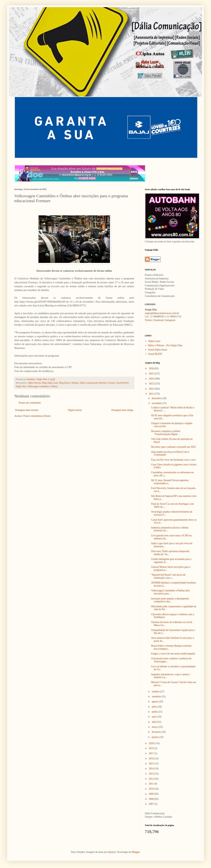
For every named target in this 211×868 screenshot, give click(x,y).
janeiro (155, 737)
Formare (111, 383)
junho (155, 712)
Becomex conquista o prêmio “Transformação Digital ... (166, 433)
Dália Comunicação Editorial (93, 383)
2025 (152, 374)
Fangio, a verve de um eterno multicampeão (173, 654)
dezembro (157, 398)
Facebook (159, 320)
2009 (152, 794)
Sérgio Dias (21, 386)
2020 (152, 743)
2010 (152, 789)
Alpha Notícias (34, 383)
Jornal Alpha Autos (158, 350)
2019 (152, 748)
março (155, 727)
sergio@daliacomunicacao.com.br (162, 313)
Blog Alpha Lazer (50, 383)
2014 (152, 769)
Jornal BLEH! (123, 383)
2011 (152, 784)
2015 (152, 764)
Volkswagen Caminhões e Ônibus (42, 386)
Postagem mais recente (27, 410)
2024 (152, 379)
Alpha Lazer (154, 341)
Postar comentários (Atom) (37, 416)
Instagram (170, 320)
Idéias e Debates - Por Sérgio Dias (165, 345)
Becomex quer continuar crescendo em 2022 (173, 447)
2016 (152, 759)
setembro (157, 697)
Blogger (136, 852)
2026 (152, 368)
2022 (152, 389)
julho (154, 707)
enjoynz (112, 852)
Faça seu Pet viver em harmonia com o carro (173, 460)
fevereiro (156, 732)
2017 (152, 753)
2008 (152, 799)
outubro (156, 692)
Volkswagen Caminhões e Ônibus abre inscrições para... (170, 592)
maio (154, 717)
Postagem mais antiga (122, 410)
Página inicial (75, 410)
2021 (152, 394)
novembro (157, 403)
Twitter (148, 320)
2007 (152, 804)
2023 (152, 384)
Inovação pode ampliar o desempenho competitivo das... (170, 600)
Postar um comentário (30, 403)
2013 (152, 774)
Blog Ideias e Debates (69, 383)
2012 (152, 779)
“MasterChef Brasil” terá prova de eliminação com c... (168, 576)
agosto (155, 702)
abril (154, 722)
